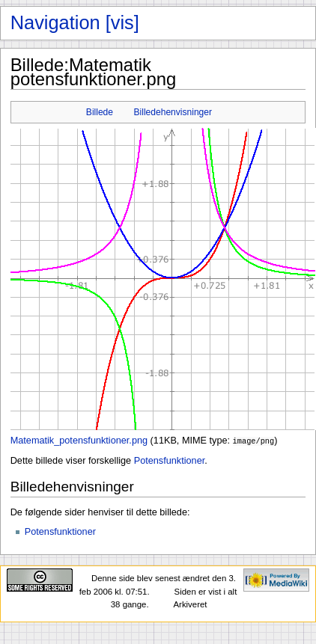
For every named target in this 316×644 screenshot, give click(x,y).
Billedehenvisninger (173, 112)
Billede (100, 112)
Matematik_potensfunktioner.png (79, 441)
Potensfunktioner (170, 460)
